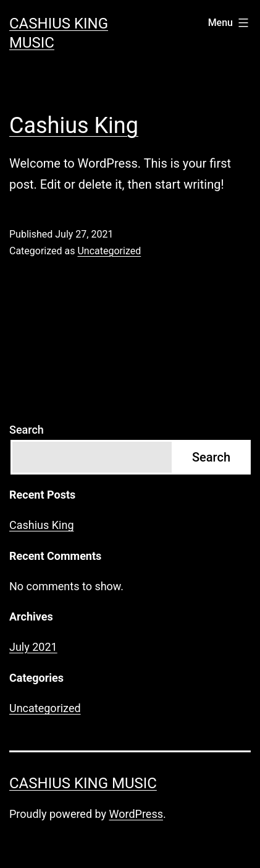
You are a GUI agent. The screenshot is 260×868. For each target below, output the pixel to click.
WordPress (136, 814)
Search (27, 430)
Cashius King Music (83, 783)
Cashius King (74, 126)
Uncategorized (109, 251)
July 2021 (33, 647)
